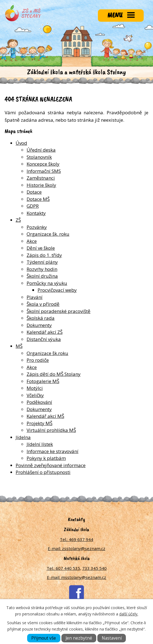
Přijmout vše (44, 638)
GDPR (33, 206)
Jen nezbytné (79, 638)
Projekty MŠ (39, 423)
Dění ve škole (41, 248)
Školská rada (41, 318)
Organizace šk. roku (48, 234)
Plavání (35, 297)
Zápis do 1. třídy (44, 255)
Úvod (21, 143)
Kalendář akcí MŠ (45, 416)
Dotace (34, 192)
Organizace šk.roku (47, 353)
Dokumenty (39, 325)
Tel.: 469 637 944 (76, 539)
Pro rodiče (38, 360)
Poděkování (39, 402)
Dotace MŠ (38, 199)
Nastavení (112, 638)
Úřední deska (41, 150)
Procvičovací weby (57, 290)
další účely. (129, 614)
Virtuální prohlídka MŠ (51, 430)
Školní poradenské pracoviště (59, 311)
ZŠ (18, 220)
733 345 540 (94, 568)
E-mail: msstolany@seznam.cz (76, 577)
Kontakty (36, 213)
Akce (32, 241)
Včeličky (35, 395)
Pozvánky (37, 227)
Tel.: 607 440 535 (63, 568)
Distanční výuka (44, 339)
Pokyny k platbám (46, 458)
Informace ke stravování (53, 451)
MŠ (19, 346)
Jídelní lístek (40, 444)
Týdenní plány (42, 262)
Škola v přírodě (43, 304)
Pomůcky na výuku (47, 283)
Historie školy (41, 185)
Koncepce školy (43, 164)
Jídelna (23, 437)
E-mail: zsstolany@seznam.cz (76, 548)
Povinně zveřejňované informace (51, 465)
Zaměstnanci (41, 178)
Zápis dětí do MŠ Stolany (54, 374)
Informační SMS (44, 171)
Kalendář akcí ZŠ (45, 332)
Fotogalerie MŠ (43, 381)
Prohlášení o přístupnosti (43, 472)
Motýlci (35, 388)
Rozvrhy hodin (42, 269)
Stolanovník (39, 157)
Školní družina (42, 276)
